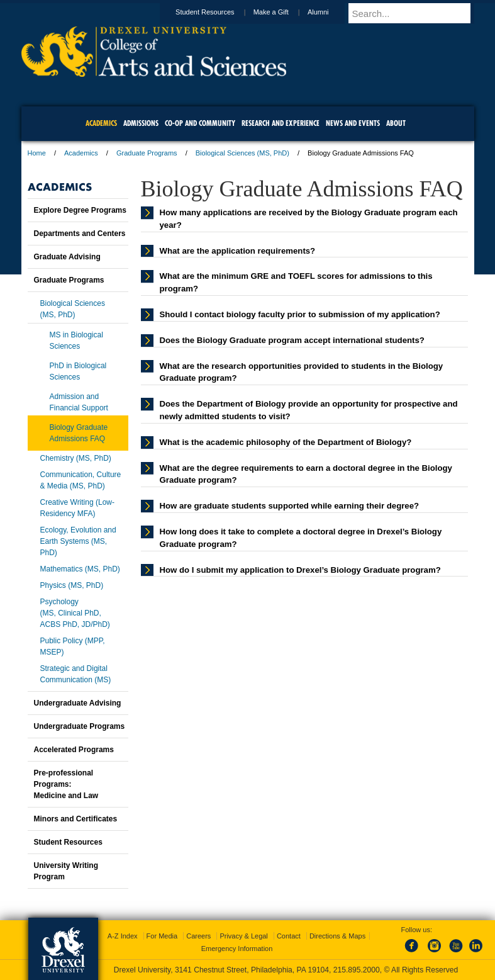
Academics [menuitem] (101, 123)
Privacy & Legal (243, 936)
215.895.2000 (357, 970)
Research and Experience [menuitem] (281, 123)
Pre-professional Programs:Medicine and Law (66, 784)
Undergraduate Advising (78, 703)
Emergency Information (237, 949)
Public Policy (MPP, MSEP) (73, 646)
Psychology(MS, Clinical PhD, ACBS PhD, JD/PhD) (75, 613)
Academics (81, 153)
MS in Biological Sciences (76, 341)
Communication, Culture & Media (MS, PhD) (81, 480)
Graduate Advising (67, 257)
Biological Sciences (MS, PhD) (242, 153)
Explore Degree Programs (80, 210)
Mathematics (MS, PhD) (80, 569)
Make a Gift (283, 12)
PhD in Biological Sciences (78, 371)
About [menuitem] (396, 123)
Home (37, 153)
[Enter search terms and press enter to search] (417, 13)
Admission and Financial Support (79, 402)
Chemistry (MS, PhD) (76, 458)
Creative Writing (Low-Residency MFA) (77, 508)
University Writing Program (66, 871)
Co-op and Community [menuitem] (200, 123)
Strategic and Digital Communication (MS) (76, 674)
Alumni (330, 12)
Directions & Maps (337, 936)
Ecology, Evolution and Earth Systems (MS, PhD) (78, 541)
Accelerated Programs (74, 750)
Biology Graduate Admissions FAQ (79, 433)
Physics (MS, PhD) (72, 585)
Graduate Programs (147, 153)
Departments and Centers (80, 234)
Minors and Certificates (76, 819)
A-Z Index (123, 936)
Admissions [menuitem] (141, 123)
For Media (162, 936)
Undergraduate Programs (80, 726)
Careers (198, 936)
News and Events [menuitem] (353, 123)
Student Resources (217, 12)
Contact (289, 936)
